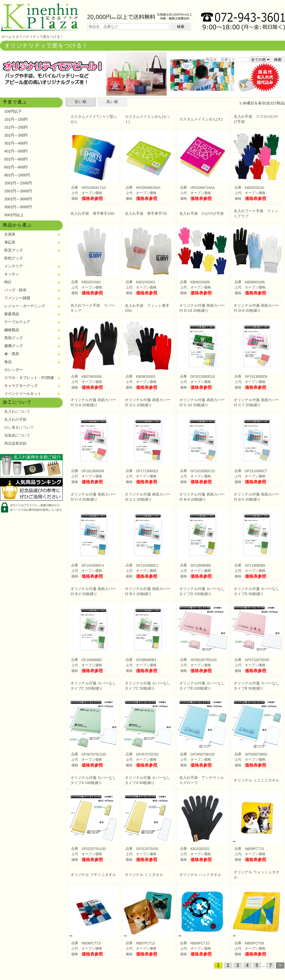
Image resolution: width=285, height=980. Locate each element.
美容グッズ (14, 338)
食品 (8, 362)
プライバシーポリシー (183, 976)
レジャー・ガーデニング (25, 306)
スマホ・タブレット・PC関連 (29, 378)
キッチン (12, 274)
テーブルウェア (17, 322)
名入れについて (17, 411)
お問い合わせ (266, 4)
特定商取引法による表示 (236, 976)
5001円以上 (14, 215)
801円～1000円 (17, 175)
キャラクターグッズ (21, 386)
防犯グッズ (14, 258)
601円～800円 (16, 167)
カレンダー (14, 370)
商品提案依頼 (15, 443)
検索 (181, 27)
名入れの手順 (15, 419)
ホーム (7, 37)
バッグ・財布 (15, 290)
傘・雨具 (12, 354)
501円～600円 (16, 159)
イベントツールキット (23, 394)
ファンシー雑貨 (17, 298)
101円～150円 (16, 119)
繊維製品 (12, 330)
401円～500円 (16, 151)
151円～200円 (16, 127)
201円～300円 (16, 135)
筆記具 (10, 242)
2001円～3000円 (18, 199)
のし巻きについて (19, 427)
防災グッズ (14, 250)
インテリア (14, 266)
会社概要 (143, 976)
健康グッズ (14, 346)
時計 (8, 282)
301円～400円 (16, 143)
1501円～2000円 (18, 191)
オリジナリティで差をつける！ (40, 37)
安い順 (81, 102)
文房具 (10, 234)
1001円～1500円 (18, 183)
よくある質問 (229, 4)
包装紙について (17, 435)
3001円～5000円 (18, 207)
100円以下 (13, 111)
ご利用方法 (193, 4)
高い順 (112, 102)
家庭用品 (12, 314)
